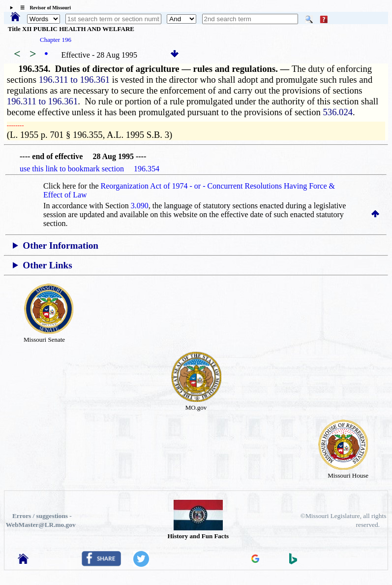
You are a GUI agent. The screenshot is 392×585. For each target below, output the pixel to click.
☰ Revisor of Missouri (43, 8)
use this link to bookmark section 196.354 (90, 169)
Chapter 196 (56, 40)
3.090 (140, 206)
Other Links (47, 265)
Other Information (60, 245)
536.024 (338, 112)
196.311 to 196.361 (74, 80)
